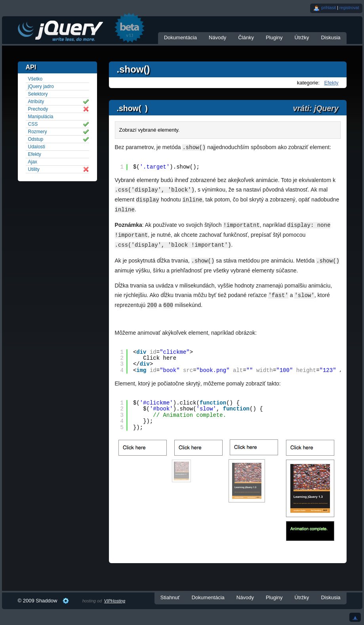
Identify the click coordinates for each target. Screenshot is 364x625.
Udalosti (37, 147)
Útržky (302, 37)
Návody (217, 37)
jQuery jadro (41, 86)
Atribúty (36, 102)
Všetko (35, 79)
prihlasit (329, 8)
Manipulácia (41, 117)
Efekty (331, 83)
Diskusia (331, 37)
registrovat (349, 8)
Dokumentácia (180, 37)
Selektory (38, 94)
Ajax (33, 162)
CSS (33, 124)
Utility (34, 169)
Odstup (36, 139)
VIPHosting (115, 601)
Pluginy (274, 37)
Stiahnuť (170, 597)
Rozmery (38, 132)
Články (246, 37)
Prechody (38, 109)
